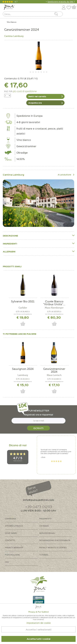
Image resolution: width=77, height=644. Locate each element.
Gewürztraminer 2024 (54, 370)
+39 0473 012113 (38, 507)
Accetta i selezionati (39, 629)
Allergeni (38, 251)
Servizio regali (47, 533)
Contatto (10, 540)
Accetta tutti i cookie (39, 639)
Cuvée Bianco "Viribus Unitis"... (54, 303)
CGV (7, 562)
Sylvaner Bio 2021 (23, 302)
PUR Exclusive (12, 555)
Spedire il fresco (14, 526)
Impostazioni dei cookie (39, 623)
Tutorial (44, 555)
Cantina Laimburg (14, 36)
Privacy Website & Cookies (53, 547)
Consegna (10, 519)
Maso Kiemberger (54, 308)
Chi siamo (44, 526)
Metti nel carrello (37, 96)
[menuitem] (72, 15)
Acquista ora (35, 103)
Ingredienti (38, 244)
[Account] (64, 7)
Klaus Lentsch (54, 375)
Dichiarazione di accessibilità (55, 540)
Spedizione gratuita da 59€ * (61, 2)
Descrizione (38, 236)
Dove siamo (11, 533)
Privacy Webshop (14, 547)
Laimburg (23, 375)
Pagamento (45, 519)
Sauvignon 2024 (23, 369)
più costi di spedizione (25, 91)
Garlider (23, 308)
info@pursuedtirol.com (38, 500)
